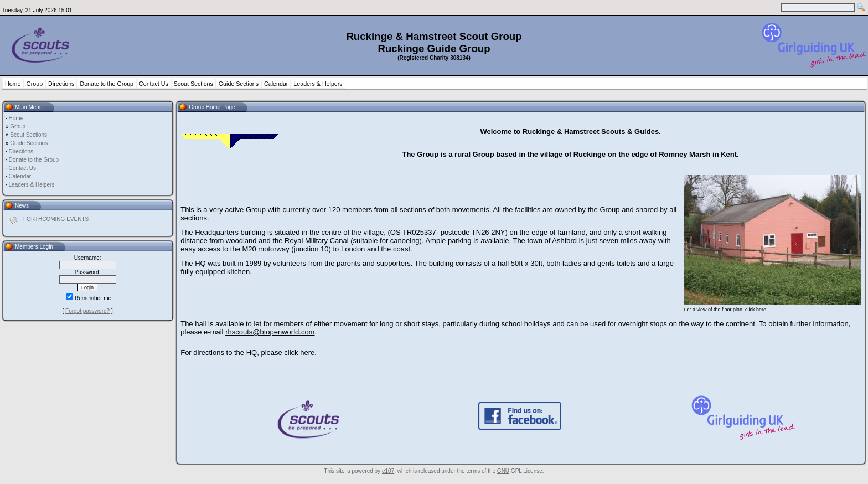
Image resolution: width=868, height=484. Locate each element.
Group (34, 84)
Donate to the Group (107, 84)
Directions (61, 84)
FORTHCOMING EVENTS (56, 219)
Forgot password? (87, 311)
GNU (503, 471)
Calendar (276, 84)
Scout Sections (193, 84)
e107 (388, 471)
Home (13, 84)
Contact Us (154, 84)
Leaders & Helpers (318, 84)
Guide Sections (239, 84)
